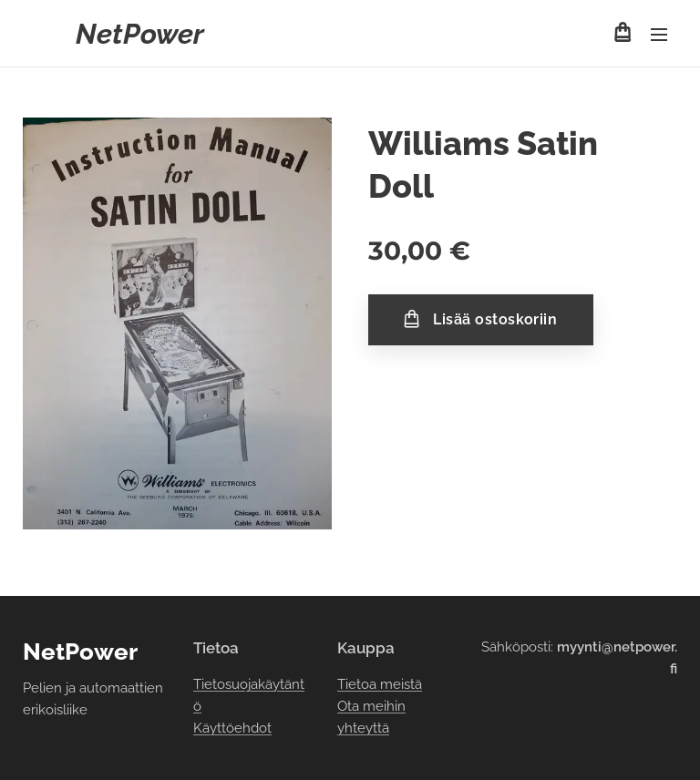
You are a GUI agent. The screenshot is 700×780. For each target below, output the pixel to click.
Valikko (659, 35)
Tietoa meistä (380, 684)
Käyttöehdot (232, 729)
